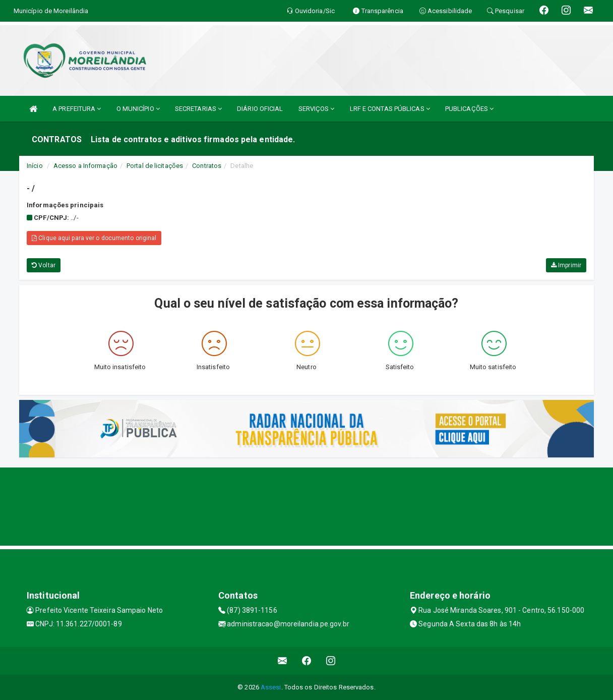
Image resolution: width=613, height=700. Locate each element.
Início (35, 166)
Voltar (44, 265)
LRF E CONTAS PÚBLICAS (390, 109)
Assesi (271, 687)
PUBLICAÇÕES (469, 109)
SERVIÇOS (317, 109)
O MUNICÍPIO (138, 109)
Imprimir (566, 265)
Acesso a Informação (85, 166)
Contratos (207, 166)
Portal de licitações (155, 166)
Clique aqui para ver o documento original (94, 238)
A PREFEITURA (77, 109)
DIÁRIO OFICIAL (260, 109)
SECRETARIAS (198, 109)
